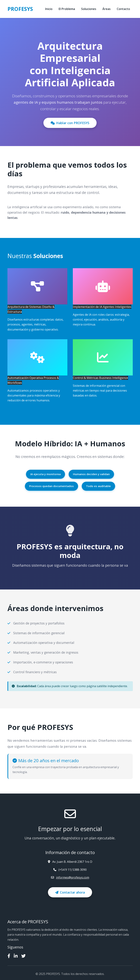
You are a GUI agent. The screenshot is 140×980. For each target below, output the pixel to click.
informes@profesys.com (73, 877)
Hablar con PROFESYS (70, 123)
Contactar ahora (70, 892)
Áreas (106, 9)
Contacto (123, 9)
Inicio (49, 9)
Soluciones (89, 9)
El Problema (67, 9)
